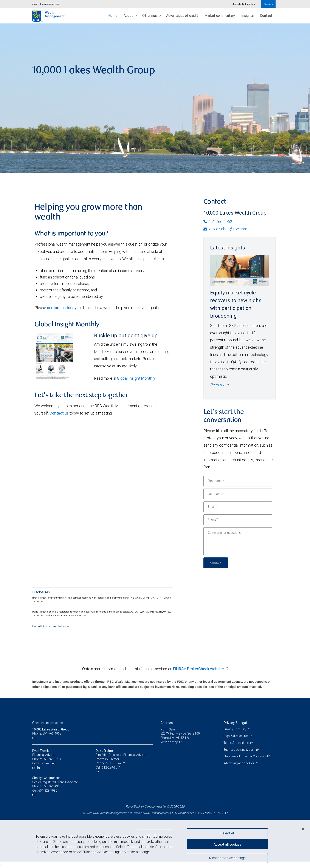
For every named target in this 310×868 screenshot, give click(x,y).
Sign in (269, 4)
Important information (244, 4)
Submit (216, 563)
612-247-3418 (48, 763)
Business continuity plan (239, 750)
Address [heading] (167, 723)
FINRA (207, 813)
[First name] (238, 481)
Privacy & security (235, 729)
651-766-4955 (52, 786)
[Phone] (238, 520)
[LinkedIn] (39, 768)
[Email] (238, 507)
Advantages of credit (182, 15)
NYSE (193, 813)
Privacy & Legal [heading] (235, 723)
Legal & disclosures (236, 736)
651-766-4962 (218, 222)
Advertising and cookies (239, 763)
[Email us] (34, 738)
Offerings (152, 15)
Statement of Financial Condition (245, 756)
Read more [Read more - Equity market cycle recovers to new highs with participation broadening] (219, 385)
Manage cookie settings (227, 858)
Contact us (59, 413)
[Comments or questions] (238, 541)
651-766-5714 (52, 759)
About (130, 15)
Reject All (227, 833)
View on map (169, 742)
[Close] (303, 829)
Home (113, 15)
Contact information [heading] (48, 723)
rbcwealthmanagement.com (46, 4)
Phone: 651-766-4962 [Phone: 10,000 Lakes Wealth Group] (47, 733)
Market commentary (220, 15)
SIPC (221, 813)
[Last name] (238, 494)
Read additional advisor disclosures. (51, 626)
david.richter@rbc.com (225, 229)
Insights (247, 15)
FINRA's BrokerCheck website (198, 669)
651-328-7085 (48, 791)
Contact (266, 15)
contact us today (62, 308)
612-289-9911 (111, 767)
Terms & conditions (236, 743)
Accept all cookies (227, 844)
